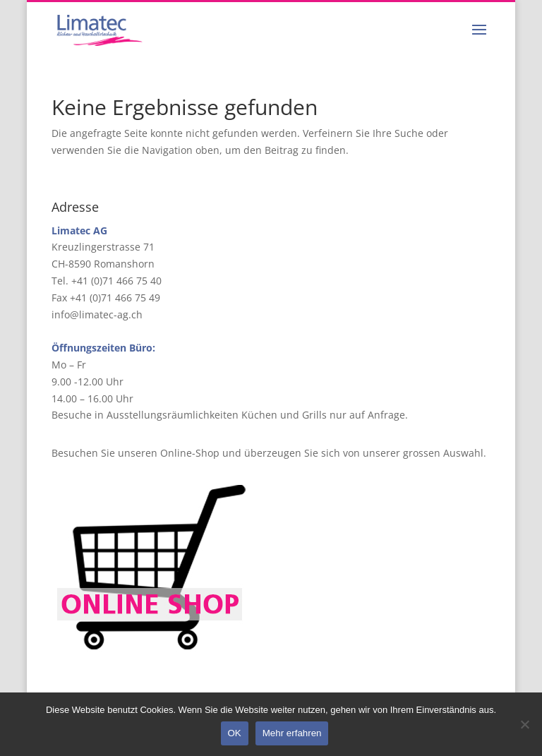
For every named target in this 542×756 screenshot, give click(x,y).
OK (235, 733)
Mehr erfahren (292, 733)
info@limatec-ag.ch (97, 314)
